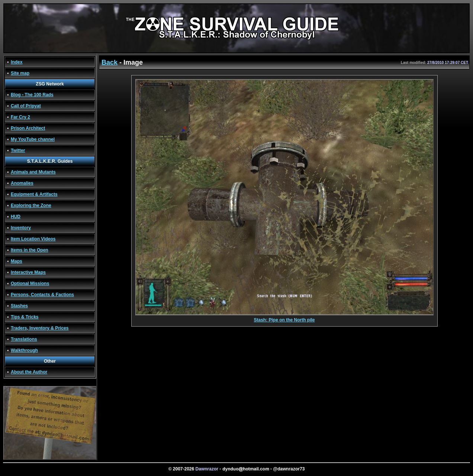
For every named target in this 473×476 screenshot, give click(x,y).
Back (110, 62)
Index (17, 62)
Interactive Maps (28, 272)
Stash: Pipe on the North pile (284, 318)
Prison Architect (28, 128)
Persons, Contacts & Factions (42, 295)
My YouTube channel (33, 139)
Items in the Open (30, 250)
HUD (16, 217)
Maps (17, 261)
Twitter (18, 150)
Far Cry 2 (20, 117)
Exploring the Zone (31, 205)
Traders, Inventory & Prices (40, 328)
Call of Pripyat (26, 106)
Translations (24, 339)
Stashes (19, 306)
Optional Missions (30, 284)
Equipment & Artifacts (34, 194)
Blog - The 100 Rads (32, 95)
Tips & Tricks (25, 317)
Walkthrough (24, 350)
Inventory (21, 228)
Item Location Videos (33, 239)
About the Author (29, 372)
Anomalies (22, 183)
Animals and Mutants (33, 172)
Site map (20, 73)
